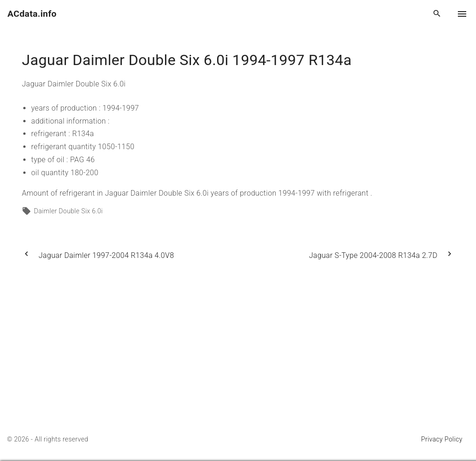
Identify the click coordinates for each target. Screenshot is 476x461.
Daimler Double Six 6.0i (68, 211)
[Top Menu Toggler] (462, 14)
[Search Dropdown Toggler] (437, 14)
